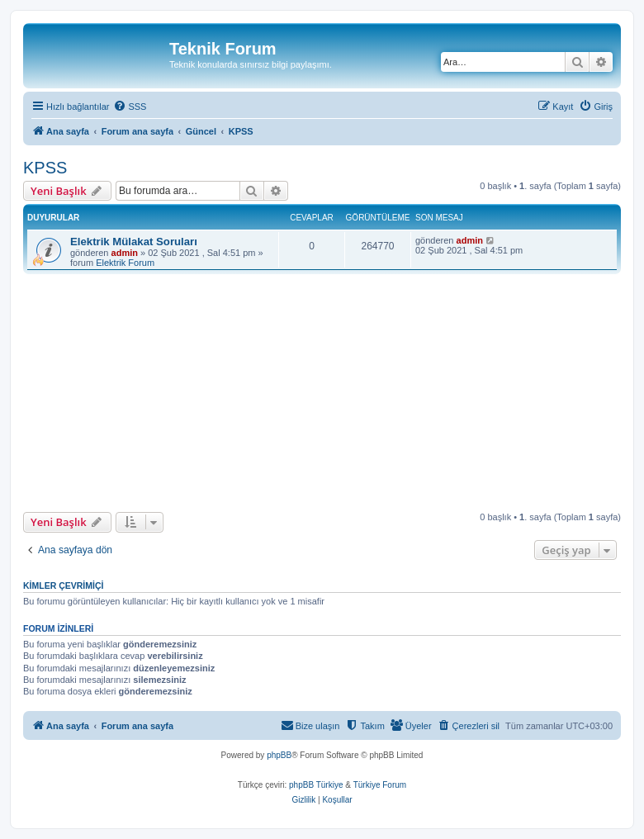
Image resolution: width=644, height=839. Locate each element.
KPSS (45, 168)
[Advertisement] (334, 393)
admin (125, 253)
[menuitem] (130, 107)
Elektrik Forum (125, 263)
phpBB (279, 755)
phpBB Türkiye (316, 785)
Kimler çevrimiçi (63, 585)
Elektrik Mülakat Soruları (134, 242)
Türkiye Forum (380, 785)
